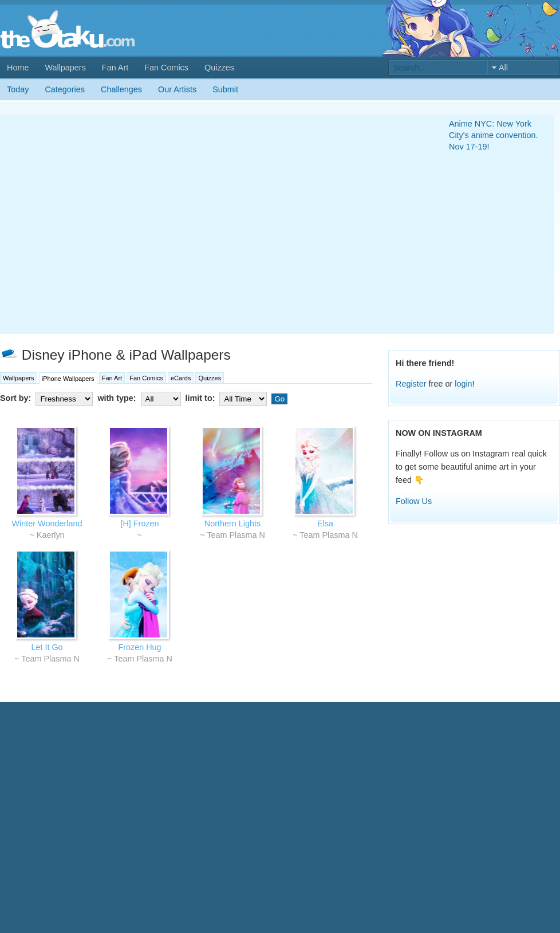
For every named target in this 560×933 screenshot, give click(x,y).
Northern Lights (232, 523)
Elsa (325, 523)
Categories (65, 89)
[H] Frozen (139, 523)
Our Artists (177, 89)
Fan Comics (166, 68)
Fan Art (115, 68)
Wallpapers (65, 68)
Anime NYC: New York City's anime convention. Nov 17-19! (494, 135)
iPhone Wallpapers (68, 379)
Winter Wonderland (47, 523)
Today (18, 89)
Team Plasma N (236, 535)
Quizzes (219, 68)
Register (411, 384)
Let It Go (47, 647)
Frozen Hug (139, 647)
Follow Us (414, 501)
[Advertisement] (107, 224)
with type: (140, 398)
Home (18, 68)
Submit (225, 89)
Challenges (121, 89)
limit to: (228, 398)
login (463, 384)
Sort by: (48, 398)
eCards (181, 378)
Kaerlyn (51, 535)
